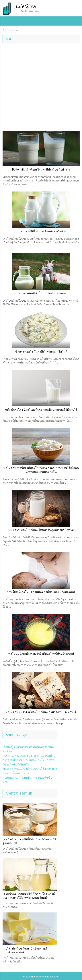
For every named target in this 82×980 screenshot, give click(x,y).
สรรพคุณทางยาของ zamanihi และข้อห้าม (29, 756)
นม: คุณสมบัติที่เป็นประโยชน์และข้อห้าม (41, 231)
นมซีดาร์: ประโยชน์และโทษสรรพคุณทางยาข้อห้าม (41, 530)
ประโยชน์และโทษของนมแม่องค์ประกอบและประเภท (41, 592)
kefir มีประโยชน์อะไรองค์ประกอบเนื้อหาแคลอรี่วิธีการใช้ (41, 410)
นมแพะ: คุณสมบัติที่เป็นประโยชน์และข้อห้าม (41, 293)
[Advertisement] (41, 90)
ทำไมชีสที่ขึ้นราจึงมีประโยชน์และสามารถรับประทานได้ (41, 712)
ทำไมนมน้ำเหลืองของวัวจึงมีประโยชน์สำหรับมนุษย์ (41, 654)
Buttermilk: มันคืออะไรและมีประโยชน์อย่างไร (41, 170)
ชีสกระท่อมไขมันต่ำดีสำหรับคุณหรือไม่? (41, 352)
